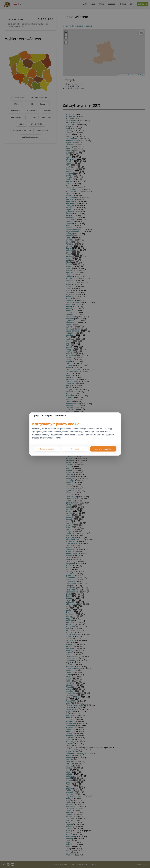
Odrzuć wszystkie (47, 449)
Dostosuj (75, 449)
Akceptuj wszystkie (103, 449)
